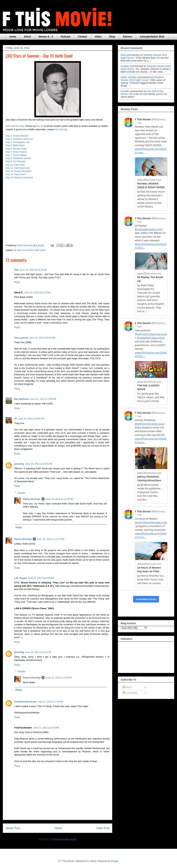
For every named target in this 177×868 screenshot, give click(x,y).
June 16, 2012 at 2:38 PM (59, 678)
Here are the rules (15, 126)
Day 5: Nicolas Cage (16, 149)
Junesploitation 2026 (152, 37)
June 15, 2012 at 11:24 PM (59, 499)
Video (98, 37)
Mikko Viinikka (129, 77)
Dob (16, 270)
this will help (61, 129)
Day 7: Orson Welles (17, 155)
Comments (130, 693)
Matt (123, 55)
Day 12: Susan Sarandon (19, 171)
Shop (112, 37)
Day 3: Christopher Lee (18, 142)
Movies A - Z (46, 37)
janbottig (19, 464)
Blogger (115, 861)
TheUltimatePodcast (25, 702)
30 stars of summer (24, 250)
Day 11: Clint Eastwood (18, 168)
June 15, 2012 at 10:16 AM (33, 270)
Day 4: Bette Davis (15, 145)
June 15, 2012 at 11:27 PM (51, 539)
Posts (127, 687)
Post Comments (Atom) (65, 839)
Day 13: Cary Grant (16, 174)
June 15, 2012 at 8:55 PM (31, 419)
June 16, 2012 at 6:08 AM (41, 578)
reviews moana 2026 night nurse (142, 79)
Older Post (103, 828)
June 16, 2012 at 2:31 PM (38, 652)
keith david (40, 250)
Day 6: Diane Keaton (17, 152)
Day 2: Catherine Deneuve (19, 139)
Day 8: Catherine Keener (19, 158)
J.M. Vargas (21, 578)
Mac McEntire (22, 399)
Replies (22, 493)
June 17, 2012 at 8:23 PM (46, 728)
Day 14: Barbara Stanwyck (20, 177)
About (27, 37)
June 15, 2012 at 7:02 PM (43, 399)
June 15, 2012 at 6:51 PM (42, 338)
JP (16, 419)
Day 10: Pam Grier (15, 165)
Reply (17, 282)
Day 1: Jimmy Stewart (17, 136)
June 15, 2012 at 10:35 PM (39, 464)
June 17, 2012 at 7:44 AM (50, 702)
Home (13, 37)
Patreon (127, 37)
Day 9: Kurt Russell (15, 161)
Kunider (125, 66)
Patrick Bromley (32, 499)
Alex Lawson (21, 338)
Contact (82, 37)
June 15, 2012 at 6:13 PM (37, 292)
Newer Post (13, 828)
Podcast (65, 37)
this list (40, 126)
